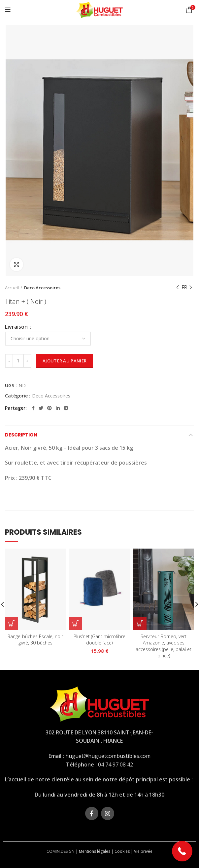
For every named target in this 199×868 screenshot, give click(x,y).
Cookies (122, 851)
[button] (182, 851)
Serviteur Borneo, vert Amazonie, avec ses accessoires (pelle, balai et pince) (164, 646)
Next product (191, 288)
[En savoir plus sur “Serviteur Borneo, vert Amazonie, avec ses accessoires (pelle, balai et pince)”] (140, 623)
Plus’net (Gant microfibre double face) (99, 640)
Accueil (12, 288)
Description (21, 435)
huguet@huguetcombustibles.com (108, 756)
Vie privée (143, 851)
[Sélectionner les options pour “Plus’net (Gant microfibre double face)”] (76, 623)
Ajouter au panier (65, 361)
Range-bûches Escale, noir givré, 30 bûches (35, 640)
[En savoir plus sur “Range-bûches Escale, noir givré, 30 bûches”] (12, 623)
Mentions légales (95, 851)
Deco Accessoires (42, 288)
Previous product (178, 288)
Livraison (17, 327)
